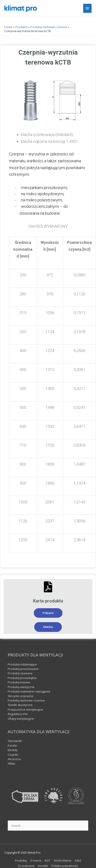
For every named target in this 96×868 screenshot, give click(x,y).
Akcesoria (14, 759)
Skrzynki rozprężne (21, 696)
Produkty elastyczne (21, 687)
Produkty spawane (20, 673)
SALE (78, 860)
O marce (36, 860)
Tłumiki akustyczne (20, 705)
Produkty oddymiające (22, 664)
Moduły (13, 750)
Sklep (11, 763)
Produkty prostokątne (22, 678)
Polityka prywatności (65, 866)
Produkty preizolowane (23, 669)
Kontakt (43, 866)
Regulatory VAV (18, 714)
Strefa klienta (62, 860)
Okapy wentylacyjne (21, 719)
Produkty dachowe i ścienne (26, 700)
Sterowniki (15, 741)
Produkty (21, 860)
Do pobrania (26, 866)
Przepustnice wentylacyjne (25, 709)
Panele (12, 746)
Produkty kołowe (19, 682)
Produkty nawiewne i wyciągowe (29, 691)
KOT (47, 860)
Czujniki (13, 755)
